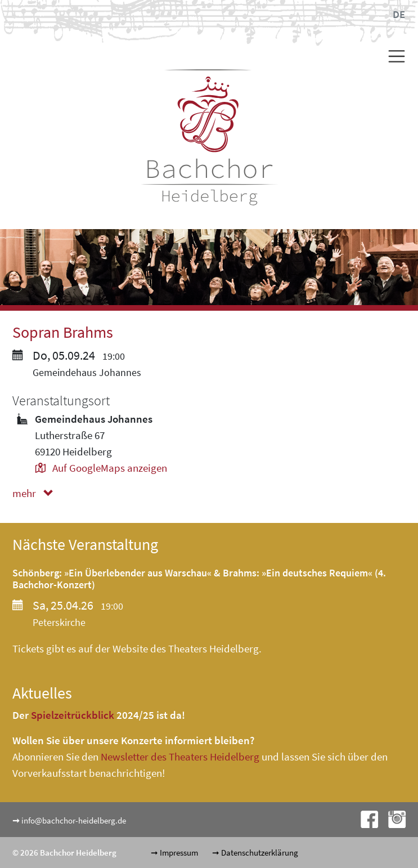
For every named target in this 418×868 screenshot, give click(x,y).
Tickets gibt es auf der (62, 648)
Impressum (179, 853)
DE (399, 14)
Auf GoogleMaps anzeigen (101, 468)
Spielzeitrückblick (73, 715)
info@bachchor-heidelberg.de (74, 820)
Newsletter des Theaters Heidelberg (180, 757)
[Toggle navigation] (392, 56)
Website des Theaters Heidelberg (186, 648)
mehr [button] (35, 493)
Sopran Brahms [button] (63, 332)
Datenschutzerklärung (260, 853)
